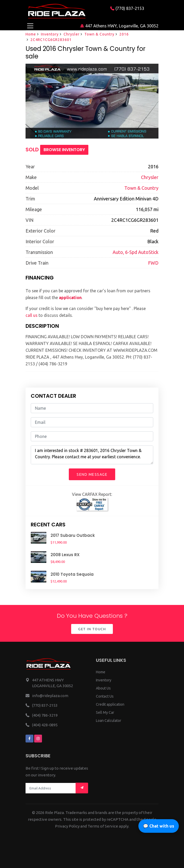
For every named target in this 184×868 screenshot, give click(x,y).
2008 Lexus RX (65, 555)
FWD (153, 263)
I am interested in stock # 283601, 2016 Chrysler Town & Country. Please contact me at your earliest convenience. (92, 455)
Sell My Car (105, 712)
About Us (103, 688)
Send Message (92, 474)
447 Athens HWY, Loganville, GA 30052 (119, 26)
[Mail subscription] (82, 788)
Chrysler (72, 34)
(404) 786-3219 (45, 715)
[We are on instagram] (38, 739)
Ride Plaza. (55, 813)
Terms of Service (103, 826)
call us (32, 315)
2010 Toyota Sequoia (72, 574)
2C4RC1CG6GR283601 (51, 40)
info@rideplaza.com (50, 696)
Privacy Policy (67, 826)
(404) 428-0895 (45, 725)
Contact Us (105, 696)
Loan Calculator (109, 721)
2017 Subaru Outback (73, 535)
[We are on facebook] (29, 739)
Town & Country (99, 34)
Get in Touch (92, 629)
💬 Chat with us (159, 826)
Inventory (50, 34)
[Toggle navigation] (30, 26)
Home (31, 34)
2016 (124, 34)
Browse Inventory (64, 150)
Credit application (110, 704)
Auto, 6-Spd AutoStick (136, 252)
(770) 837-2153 (127, 8)
